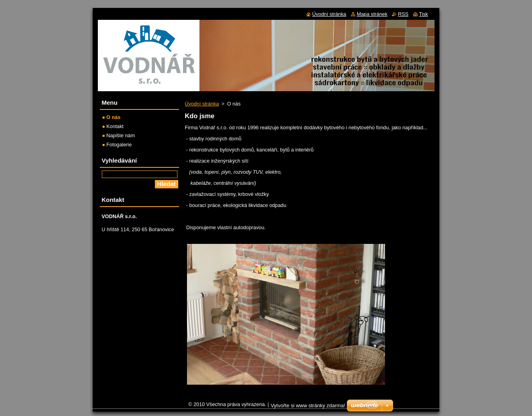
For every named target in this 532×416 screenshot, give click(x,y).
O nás (114, 117)
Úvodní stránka (202, 104)
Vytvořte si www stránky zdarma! (308, 405)
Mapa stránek (372, 14)
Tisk (424, 14)
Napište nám (121, 135)
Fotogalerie (119, 145)
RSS (403, 14)
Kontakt (115, 126)
